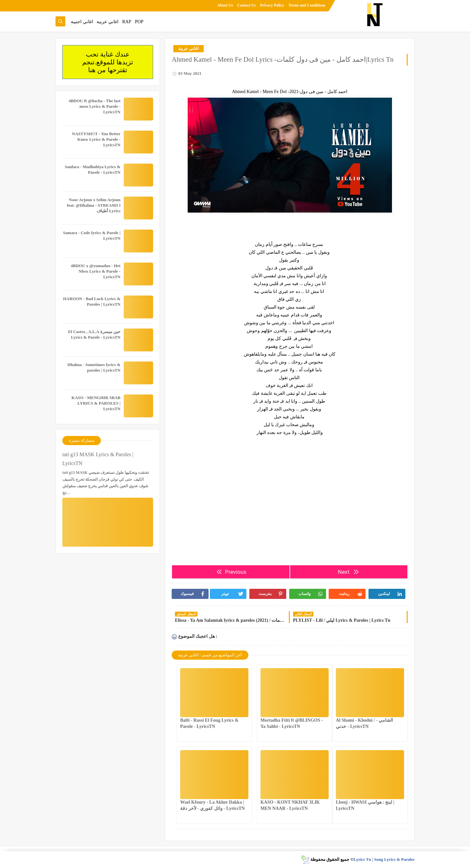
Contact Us (247, 5)
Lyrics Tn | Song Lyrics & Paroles (384, 859)
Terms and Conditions (307, 5)
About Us (225, 5)
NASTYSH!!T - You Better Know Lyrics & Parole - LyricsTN (96, 139)
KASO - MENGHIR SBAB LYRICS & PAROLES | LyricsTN (96, 403)
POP (139, 22)
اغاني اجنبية (82, 22)
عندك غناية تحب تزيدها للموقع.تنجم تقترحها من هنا (108, 62)
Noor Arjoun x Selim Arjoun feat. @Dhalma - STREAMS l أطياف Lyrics (94, 205)
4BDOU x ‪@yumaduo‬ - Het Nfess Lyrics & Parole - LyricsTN (96, 271)
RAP (127, 22)
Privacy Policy (272, 5)
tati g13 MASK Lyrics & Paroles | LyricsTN (98, 459)
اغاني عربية (108, 22)
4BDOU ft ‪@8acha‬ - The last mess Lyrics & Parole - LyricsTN (94, 106)
